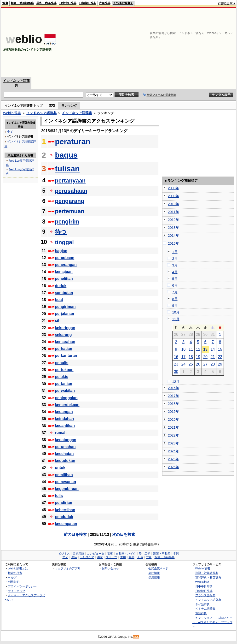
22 (220, 357)
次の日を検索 (124, 535)
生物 (123, 557)
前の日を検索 (75, 535)
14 (213, 349)
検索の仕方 (15, 573)
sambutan (64, 293)
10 (183, 349)
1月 (175, 252)
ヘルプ (12, 577)
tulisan (67, 169)
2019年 (173, 412)
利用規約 (14, 582)
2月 (175, 259)
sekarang (63, 335)
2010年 (173, 204)
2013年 (173, 228)
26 (198, 364)
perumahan (65, 447)
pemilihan (64, 475)
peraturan (73, 142)
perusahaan (71, 191)
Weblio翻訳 (202, 582)
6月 (175, 285)
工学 (147, 554)
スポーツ (111, 557)
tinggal (64, 242)
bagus (66, 155)
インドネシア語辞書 (77, 113)
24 (183, 364)
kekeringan (65, 328)
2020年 (173, 419)
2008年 (173, 188)
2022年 (173, 435)
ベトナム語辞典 (205, 609)
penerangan (66, 265)
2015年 (173, 243)
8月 (175, 299)
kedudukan (65, 461)
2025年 (173, 459)
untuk (60, 468)
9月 (175, 306)
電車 (110, 554)
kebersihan (65, 510)
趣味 (100, 557)
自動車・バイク (126, 554)
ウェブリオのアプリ (68, 568)
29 (220, 364)
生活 (74, 557)
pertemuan (70, 211)
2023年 (173, 443)
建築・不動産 (162, 554)
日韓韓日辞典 (88, 3)
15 (220, 349)
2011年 (173, 212)
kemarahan (65, 342)
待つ (61, 232)
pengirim (67, 222)
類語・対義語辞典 (22, 3)
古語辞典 (105, 3)
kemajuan (64, 272)
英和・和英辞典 (46, 3)
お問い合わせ (110, 568)
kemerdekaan (67, 405)
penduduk (64, 517)
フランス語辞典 (205, 595)
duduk (61, 286)
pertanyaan (70, 180)
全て (10, 132)
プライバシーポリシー (22, 586)
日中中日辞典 (68, 3)
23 (176, 364)
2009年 (173, 196)
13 (205, 349)
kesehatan (64, 454)
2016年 (173, 388)
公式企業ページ (158, 568)
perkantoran (66, 356)
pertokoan (64, 370)
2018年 (173, 404)
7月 (175, 292)
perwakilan (65, 391)
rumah (61, 433)
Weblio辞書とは (18, 568)
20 (205, 357)
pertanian (64, 384)
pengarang (70, 201)
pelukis (61, 377)
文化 (65, 557)
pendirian (64, 503)
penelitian (64, 279)
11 (191, 349)
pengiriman (65, 307)
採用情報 (154, 577)
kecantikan (65, 426)
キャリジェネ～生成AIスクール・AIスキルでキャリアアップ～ (212, 622)
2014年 (173, 236)
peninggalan (66, 398)
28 (213, 364)
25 (191, 364)
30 (176, 372)
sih (58, 321)
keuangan (64, 412)
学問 (176, 554)
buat (59, 300)
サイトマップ (17, 591)
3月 (175, 265)
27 (205, 364)
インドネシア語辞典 (41, 113)
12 (198, 349)
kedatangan (66, 440)
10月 (176, 312)
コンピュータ (96, 554)
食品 (132, 557)
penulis (62, 363)
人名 (140, 557)
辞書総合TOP (227, 3)
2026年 (173, 467)
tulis (59, 496)
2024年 (173, 451)
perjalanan (64, 314)
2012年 (173, 220)
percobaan (65, 258)
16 (176, 357)
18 (191, 357)
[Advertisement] (174, 42)
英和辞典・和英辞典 (208, 577)
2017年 (173, 396)
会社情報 (154, 573)
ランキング (69, 106)
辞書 (5, 3)
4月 (175, 272)
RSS (136, 637)
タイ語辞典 (202, 604)
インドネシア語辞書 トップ (24, 106)
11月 (176, 319)
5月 (175, 279)
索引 (52, 106)
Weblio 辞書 (12, 113)
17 (183, 357)
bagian (61, 251)
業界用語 (78, 554)
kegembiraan (67, 489)
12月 (176, 382)
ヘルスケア (87, 557)
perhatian (64, 349)
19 (198, 357)
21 (213, 357)
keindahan (64, 419)
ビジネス (64, 554)
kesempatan (66, 524)
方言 (149, 557)
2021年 (173, 427)
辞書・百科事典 (165, 557)
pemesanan (65, 482)
